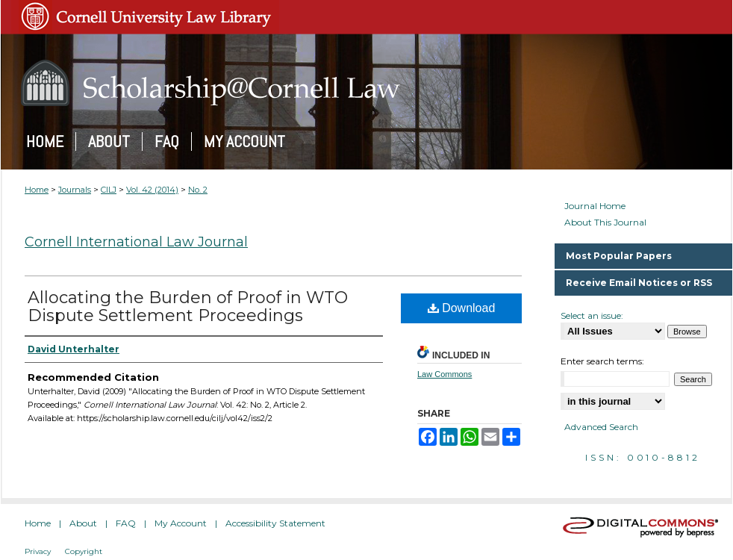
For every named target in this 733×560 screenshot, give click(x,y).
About (83, 523)
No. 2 (198, 190)
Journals (75, 190)
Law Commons (445, 374)
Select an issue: (592, 315)
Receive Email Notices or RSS (639, 283)
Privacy (38, 551)
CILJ (109, 190)
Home (37, 190)
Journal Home (595, 206)
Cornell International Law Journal (136, 242)
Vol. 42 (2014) (152, 190)
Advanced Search (601, 427)
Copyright (84, 551)
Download (462, 308)
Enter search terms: (602, 361)
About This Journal (605, 223)
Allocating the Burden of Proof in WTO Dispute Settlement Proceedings (188, 307)
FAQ (126, 523)
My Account (181, 523)
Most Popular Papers (619, 256)
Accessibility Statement (275, 523)
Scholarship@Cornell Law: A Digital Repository (366, 83)
